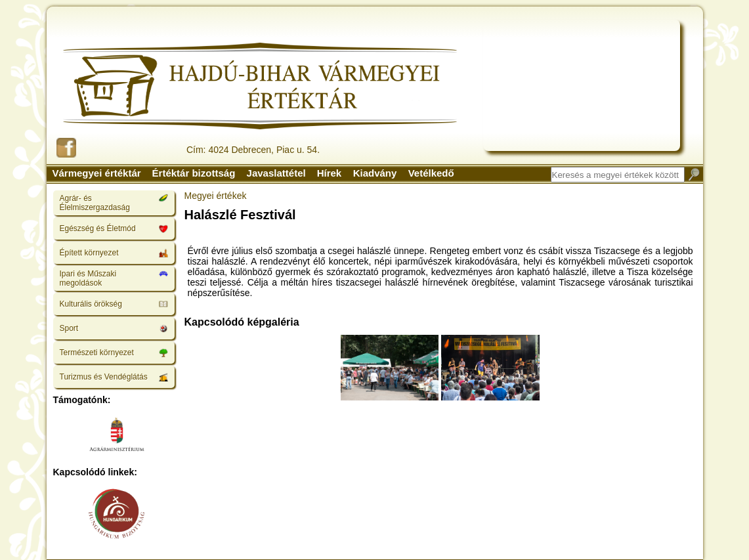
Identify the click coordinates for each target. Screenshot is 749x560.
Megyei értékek (216, 196)
